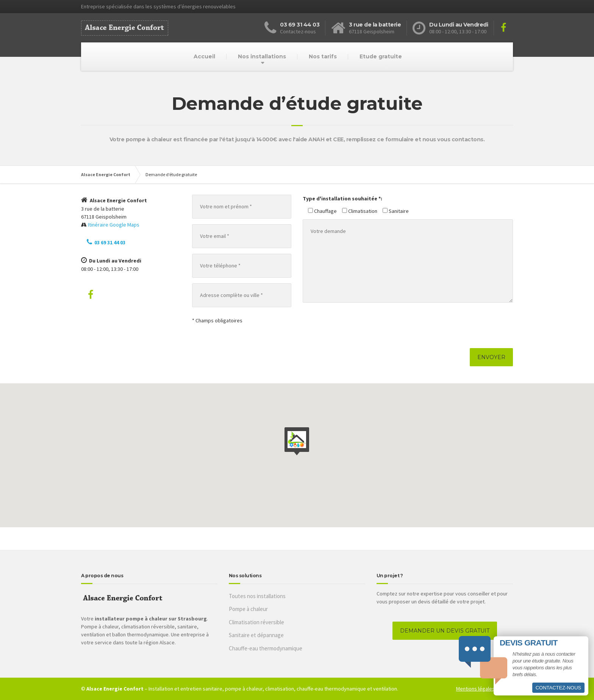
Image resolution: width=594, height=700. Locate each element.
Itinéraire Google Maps (114, 225)
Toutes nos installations (257, 596)
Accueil (204, 56)
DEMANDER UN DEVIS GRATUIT (445, 631)
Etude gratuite (381, 56)
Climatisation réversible (256, 622)
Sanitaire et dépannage (256, 635)
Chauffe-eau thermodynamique (266, 648)
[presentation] (360, 325)
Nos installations (262, 56)
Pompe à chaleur (248, 609)
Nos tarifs (323, 56)
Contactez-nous (558, 688)
